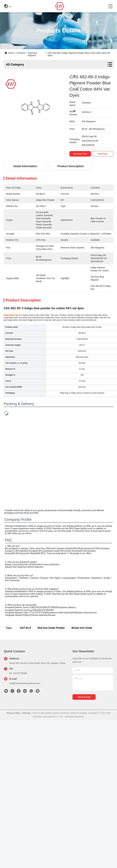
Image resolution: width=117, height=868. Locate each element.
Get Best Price (80, 154)
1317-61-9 (25, 628)
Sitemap (26, 713)
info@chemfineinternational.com (25, 683)
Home (11, 53)
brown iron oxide (82, 628)
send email (84, 697)
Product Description (71, 166)
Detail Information (25, 166)
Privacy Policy (13, 713)
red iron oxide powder (51, 628)
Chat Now (102, 154)
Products (21, 53)
